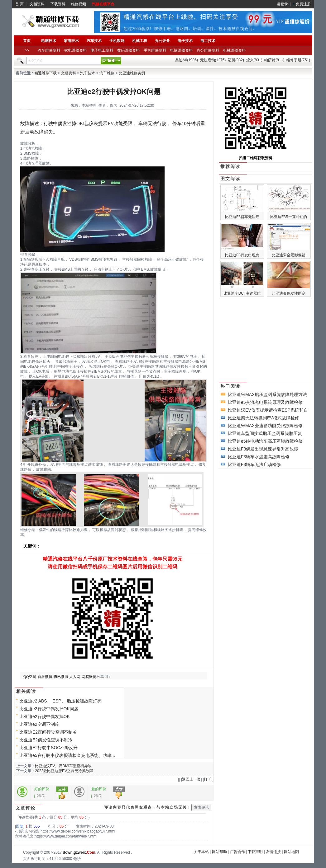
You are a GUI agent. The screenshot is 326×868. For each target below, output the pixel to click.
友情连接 (273, 852)
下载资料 (58, 4)
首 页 (19, 4)
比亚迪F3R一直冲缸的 (289, 217)
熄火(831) (254, 60)
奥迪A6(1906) (187, 60)
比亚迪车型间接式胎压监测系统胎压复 (265, 433)
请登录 (282, 4)
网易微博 (89, 677)
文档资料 (37, 4)
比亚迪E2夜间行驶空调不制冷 (48, 732)
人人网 (75, 677)
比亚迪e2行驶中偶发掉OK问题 (49, 709)
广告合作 (237, 852)
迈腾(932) (236, 60)
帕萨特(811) (274, 60)
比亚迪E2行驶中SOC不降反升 (48, 748)
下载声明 (255, 852)
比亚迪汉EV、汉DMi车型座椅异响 (63, 766)
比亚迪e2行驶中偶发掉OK (45, 716)
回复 (20, 826)
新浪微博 (45, 677)
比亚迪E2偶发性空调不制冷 (46, 740)
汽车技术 (88, 73)
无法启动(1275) (213, 60)
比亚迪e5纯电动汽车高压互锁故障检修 (265, 441)
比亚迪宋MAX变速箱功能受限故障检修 (265, 426)
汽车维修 (107, 73)
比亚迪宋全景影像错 (289, 255)
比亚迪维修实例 (132, 73)
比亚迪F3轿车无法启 (242, 217)
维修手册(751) (298, 60)
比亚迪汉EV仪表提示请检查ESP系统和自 (268, 410)
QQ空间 (30, 677)
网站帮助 (219, 852)
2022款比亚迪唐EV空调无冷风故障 (64, 771)
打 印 (208, 779)
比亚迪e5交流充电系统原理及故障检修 (265, 402)
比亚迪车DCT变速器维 (242, 293)
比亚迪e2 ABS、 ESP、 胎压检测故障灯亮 (61, 701)
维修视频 (79, 4)
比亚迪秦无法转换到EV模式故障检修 (264, 418)
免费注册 (303, 4)
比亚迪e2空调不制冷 (39, 724)
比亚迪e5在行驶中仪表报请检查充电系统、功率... (67, 755)
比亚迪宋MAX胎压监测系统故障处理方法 (267, 394)
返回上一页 (191, 779)
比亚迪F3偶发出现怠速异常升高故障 (263, 449)
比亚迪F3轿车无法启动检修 (254, 464)
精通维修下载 (46, 73)
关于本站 (201, 852)
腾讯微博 (61, 677)
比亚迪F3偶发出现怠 (242, 255)
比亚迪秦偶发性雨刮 (289, 293)
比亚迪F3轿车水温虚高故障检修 (259, 457)
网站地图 (291, 852)
